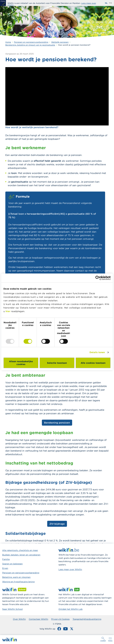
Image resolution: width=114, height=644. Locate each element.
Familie (6, 559)
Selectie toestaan (57, 363)
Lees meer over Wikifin (70, 569)
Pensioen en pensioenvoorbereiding (21, 573)
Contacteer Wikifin (39, 619)
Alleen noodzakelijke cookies (21, 363)
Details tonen (97, 352)
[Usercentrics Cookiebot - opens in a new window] (98, 278)
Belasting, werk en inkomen (16, 577)
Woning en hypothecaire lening (18, 582)
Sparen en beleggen (12, 564)
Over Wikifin (19, 619)
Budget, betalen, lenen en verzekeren (21, 555)
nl (106, 3)
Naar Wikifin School (12, 609)
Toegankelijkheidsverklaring (87, 619)
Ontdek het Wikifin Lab (71, 609)
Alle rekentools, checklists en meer (20, 550)
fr (110, 3)
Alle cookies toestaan (93, 363)
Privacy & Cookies (60, 619)
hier (8, 311)
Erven (5, 568)
